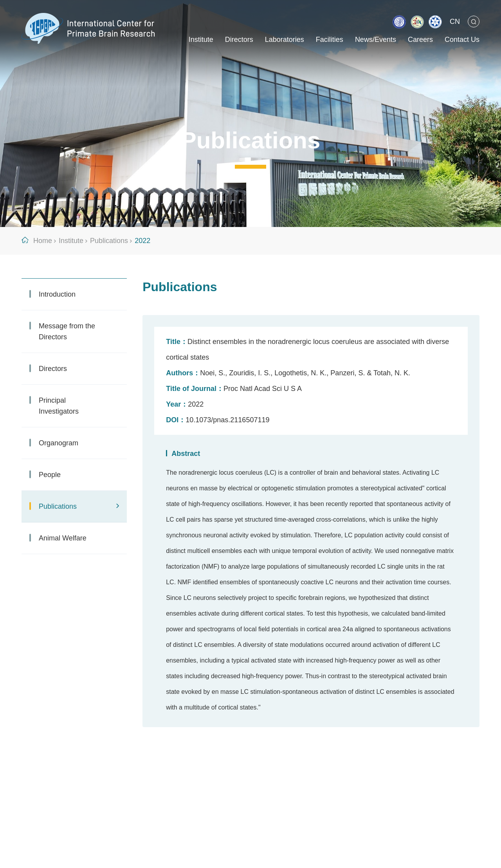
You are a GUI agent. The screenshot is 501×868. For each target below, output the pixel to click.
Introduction (57, 294)
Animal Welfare (63, 538)
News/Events (376, 40)
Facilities (330, 40)
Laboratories (285, 40)
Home (43, 241)
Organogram (59, 443)
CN (455, 22)
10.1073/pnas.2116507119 (227, 420)
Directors (239, 40)
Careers (420, 40)
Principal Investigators (59, 406)
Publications (109, 241)
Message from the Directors (67, 331)
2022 (142, 241)
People (50, 475)
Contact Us (462, 40)
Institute (201, 40)
